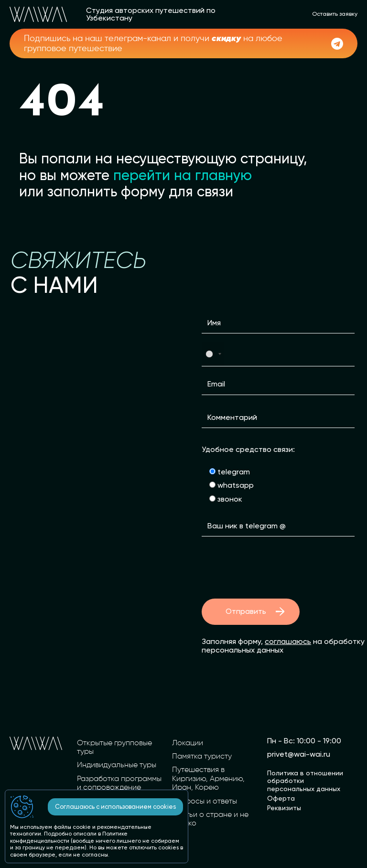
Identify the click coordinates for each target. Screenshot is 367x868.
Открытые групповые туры (114, 748)
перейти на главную (183, 175)
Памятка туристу (202, 757)
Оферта (281, 798)
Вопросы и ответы (205, 802)
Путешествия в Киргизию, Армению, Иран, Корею (208, 779)
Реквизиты (284, 808)
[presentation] (274, 568)
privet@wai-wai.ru (299, 754)
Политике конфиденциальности (69, 837)
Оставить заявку (335, 14)
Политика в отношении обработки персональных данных (305, 781)
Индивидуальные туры (117, 765)
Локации (188, 743)
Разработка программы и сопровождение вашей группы (119, 788)
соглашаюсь (288, 641)
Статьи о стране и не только (210, 819)
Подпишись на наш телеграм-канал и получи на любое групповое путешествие (153, 43)
